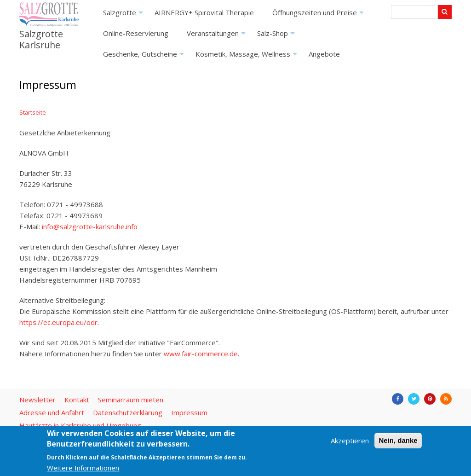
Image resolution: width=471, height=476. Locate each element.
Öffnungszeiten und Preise (319, 15)
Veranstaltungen (217, 36)
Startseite (33, 112)
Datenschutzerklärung (128, 412)
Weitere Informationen (83, 468)
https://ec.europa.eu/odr (58, 322)
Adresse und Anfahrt (52, 412)
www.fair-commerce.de (201, 354)
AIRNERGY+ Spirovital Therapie (204, 12)
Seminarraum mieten (131, 400)
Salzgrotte (124, 15)
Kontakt (77, 400)
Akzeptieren (350, 441)
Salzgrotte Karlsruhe (41, 39)
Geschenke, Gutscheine (145, 57)
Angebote (324, 54)
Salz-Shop (277, 36)
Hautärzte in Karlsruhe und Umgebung (80, 425)
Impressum (189, 412)
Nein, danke (398, 440)
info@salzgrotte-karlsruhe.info (90, 226)
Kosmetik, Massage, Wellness (247, 57)
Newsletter (37, 400)
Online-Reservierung (136, 33)
